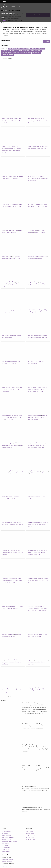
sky (6, 634)
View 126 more (18, 55)
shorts (33, 119)
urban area (41, 121)
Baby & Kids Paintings (8, 837)
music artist (15, 387)
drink (38, 147)
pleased (15, 417)
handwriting (34, 230)
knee (42, 608)
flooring (11, 149)
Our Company (30, 831)
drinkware (33, 147)
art (10, 204)
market (33, 177)
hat (44, 119)
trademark (41, 312)
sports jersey (42, 443)
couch (29, 606)
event (10, 121)
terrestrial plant (32, 207)
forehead (4, 415)
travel (36, 119)
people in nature (32, 387)
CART (4, 20)
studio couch (37, 608)
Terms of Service (31, 835)
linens (6, 550)
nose (9, 497)
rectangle (34, 149)
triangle (30, 578)
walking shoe (11, 634)
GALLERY (4, 11)
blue (7, 256)
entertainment (16, 151)
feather (6, 664)
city (44, 177)
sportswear (38, 445)
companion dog (44, 660)
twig (3, 582)
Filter (47, 42)
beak (10, 660)
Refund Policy (30, 837)
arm (29, 523)
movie (21, 445)
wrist (10, 636)
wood (37, 361)
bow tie (14, 121)
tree (46, 204)
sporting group (31, 662)
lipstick (12, 471)
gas (31, 282)
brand (46, 147)
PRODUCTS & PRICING (8, 14)
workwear (5, 282)
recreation (30, 391)
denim (4, 179)
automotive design (10, 147)
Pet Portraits (5, 833)
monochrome (8, 338)
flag (12, 419)
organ (39, 230)
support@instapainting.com (9, 860)
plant (29, 204)
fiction (10, 447)
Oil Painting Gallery (7, 831)
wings (13, 204)
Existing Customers (7, 862)
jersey (29, 445)
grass (32, 364)
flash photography (36, 471)
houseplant (20, 553)
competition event (32, 447)
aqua (46, 634)
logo (45, 149)
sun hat (40, 119)
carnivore (37, 660)
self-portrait (38, 636)
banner (9, 232)
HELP (3, 17)
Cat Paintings (5, 845)
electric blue (5, 123)
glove (40, 525)
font (29, 147)
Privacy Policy (30, 833)
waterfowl (14, 660)
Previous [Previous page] (5, 58)
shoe (3, 634)
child (35, 391)
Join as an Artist (6, 852)
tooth (19, 499)
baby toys (5, 555)
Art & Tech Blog (31, 839)
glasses (9, 415)
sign (32, 312)
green (29, 119)
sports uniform (35, 443)
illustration (5, 447)
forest (7, 582)
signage (4, 232)
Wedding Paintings (7, 839)
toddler (37, 232)
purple (4, 204)
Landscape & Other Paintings (9, 841)
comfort (15, 258)
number (13, 525)
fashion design (18, 149)
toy (3, 550)
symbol (43, 310)
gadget (36, 525)
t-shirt (36, 121)
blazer (19, 119)
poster (13, 230)
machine (30, 286)
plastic (46, 179)
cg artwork (7, 443)
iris (29, 473)
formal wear (5, 121)
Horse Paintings (6, 848)
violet (8, 204)
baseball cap (31, 121)
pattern (15, 310)
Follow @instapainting (8, 867)
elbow (20, 634)
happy (15, 119)
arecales (36, 204)
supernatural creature (40, 553)
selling (37, 177)
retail (34, 286)
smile (4, 119)
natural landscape (10, 580)
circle (29, 149)
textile (7, 177)
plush (11, 550)
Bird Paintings (5, 850)
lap (33, 690)
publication (17, 443)
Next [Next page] (11, 58)
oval (10, 525)
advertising (14, 232)
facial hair (8, 419)
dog (29, 660)
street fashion (13, 177)
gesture (11, 119)
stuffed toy (9, 553)
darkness (34, 550)
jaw (15, 497)
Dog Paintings (5, 843)
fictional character (9, 207)
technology (36, 282)
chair (17, 282)
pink (33, 232)
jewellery (19, 121)
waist (18, 177)
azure (29, 634)
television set (42, 610)
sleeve (7, 119)
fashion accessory (32, 179)
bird (3, 660)
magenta (42, 147)
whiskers (43, 662)
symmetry (8, 312)
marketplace (33, 181)
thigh (22, 177)
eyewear (14, 415)
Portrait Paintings (6, 835)
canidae (38, 662)
